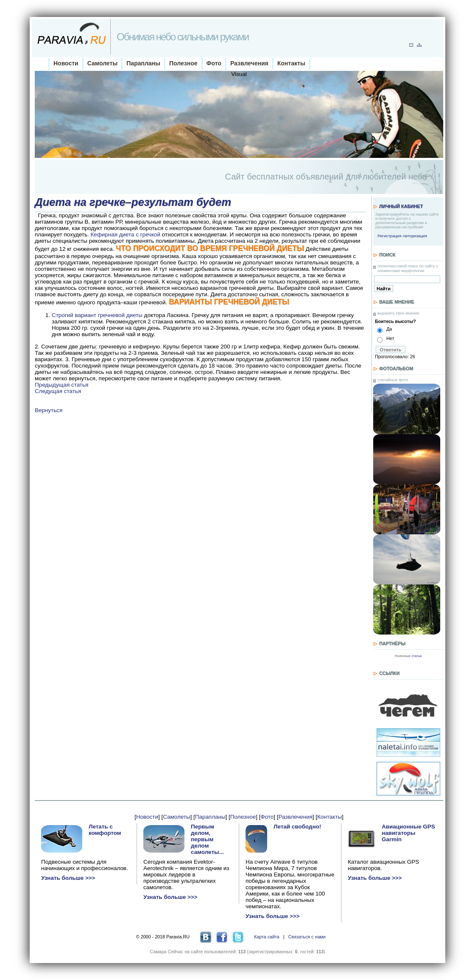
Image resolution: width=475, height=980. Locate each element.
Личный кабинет (401, 206)
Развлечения (249, 63)
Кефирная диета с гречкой (125, 234)
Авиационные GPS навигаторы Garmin (408, 833)
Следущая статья (58, 391)
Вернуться (49, 410)
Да (389, 329)
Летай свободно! (297, 827)
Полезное (183, 63)
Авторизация (415, 236)
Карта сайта (267, 937)
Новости (66, 63)
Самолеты (103, 63)
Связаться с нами (307, 937)
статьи (416, 656)
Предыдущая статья (61, 385)
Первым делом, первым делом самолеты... (207, 839)
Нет (390, 338)
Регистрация (389, 236)
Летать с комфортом (105, 830)
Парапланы (143, 63)
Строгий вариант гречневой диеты (97, 315)
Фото (214, 63)
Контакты (291, 63)
